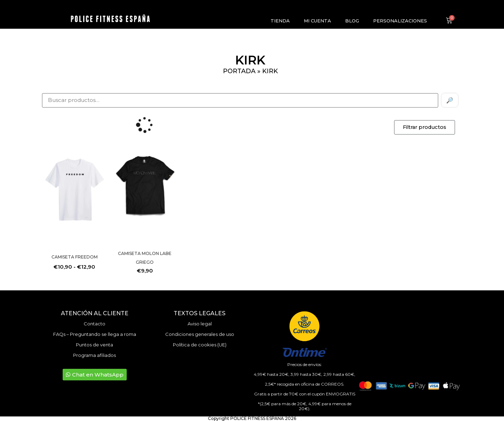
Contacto (94, 324)
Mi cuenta (317, 21)
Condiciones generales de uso (200, 334)
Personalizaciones (400, 21)
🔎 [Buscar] (450, 100)
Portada (239, 71)
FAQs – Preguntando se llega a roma (95, 334)
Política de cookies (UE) (200, 345)
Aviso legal (200, 324)
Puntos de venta (94, 345)
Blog (352, 21)
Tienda (280, 21)
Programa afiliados (94, 355)
